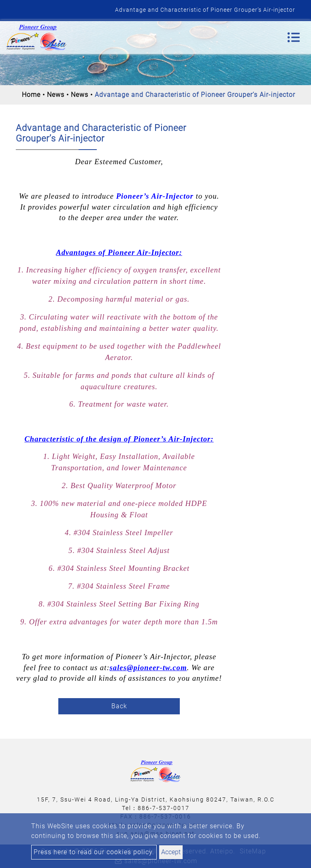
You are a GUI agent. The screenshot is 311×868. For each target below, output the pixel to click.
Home (31, 95)
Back (119, 706)
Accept (171, 852)
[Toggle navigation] (294, 37)
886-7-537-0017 (164, 808)
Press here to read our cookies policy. (94, 852)
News (56, 95)
